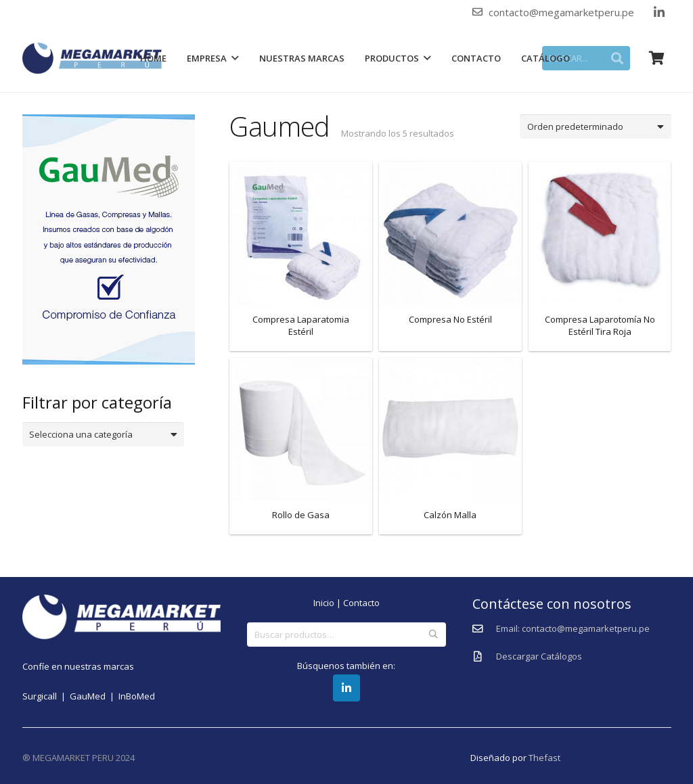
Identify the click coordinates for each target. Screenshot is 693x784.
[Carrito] (657, 58)
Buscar (433, 635)
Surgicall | (46, 696)
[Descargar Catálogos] (484, 657)
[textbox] (98, 434)
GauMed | (94, 696)
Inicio (324, 603)
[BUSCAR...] (586, 58)
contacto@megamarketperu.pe (561, 12)
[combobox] (104, 434)
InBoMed (137, 696)
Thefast (544, 758)
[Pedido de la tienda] (595, 126)
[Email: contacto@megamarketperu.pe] (484, 629)
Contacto (361, 603)
